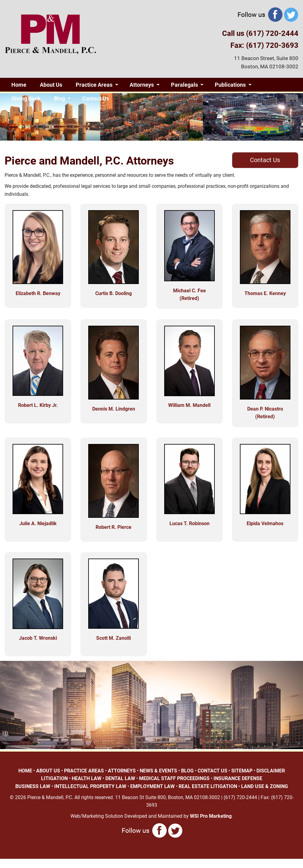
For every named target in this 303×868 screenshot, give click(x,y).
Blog (59, 99)
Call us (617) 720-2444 (260, 33)
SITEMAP (242, 771)
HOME (25, 771)
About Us (51, 85)
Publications (230, 85)
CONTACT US (212, 771)
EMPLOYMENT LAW (152, 786)
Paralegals (184, 85)
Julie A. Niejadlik (38, 523)
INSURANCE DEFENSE (238, 778)
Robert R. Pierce (114, 527)
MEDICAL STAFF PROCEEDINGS (174, 778)
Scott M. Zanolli (114, 638)
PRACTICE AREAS (84, 771)
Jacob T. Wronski (38, 638)
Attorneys (142, 85)
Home (19, 85)
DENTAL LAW (120, 778)
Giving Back (26, 99)
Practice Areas (94, 85)
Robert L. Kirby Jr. (38, 405)
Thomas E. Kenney (265, 293)
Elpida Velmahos (265, 523)
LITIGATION (54, 778)
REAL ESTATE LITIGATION (208, 786)
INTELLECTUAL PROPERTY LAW (90, 786)
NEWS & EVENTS (158, 771)
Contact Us (96, 99)
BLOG (187, 771)
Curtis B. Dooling (114, 293)
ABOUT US (48, 771)
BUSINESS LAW (33, 786)
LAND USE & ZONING (265, 786)
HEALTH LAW (87, 778)
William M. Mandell (189, 405)
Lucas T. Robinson (189, 523)
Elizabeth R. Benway (38, 293)
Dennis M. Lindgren (114, 409)
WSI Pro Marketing (211, 816)
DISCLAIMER (271, 771)
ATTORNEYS (122, 771)
